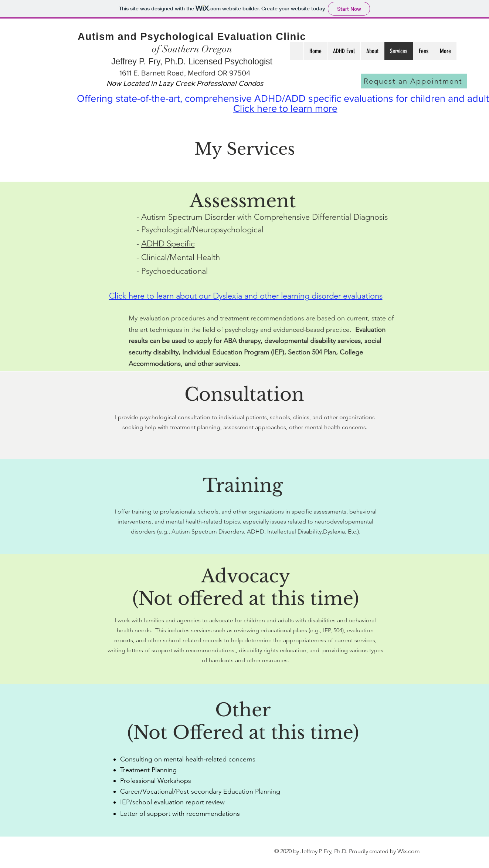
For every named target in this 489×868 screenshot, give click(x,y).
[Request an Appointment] (414, 81)
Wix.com (409, 851)
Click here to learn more (285, 108)
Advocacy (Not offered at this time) (246, 587)
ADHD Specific (168, 244)
